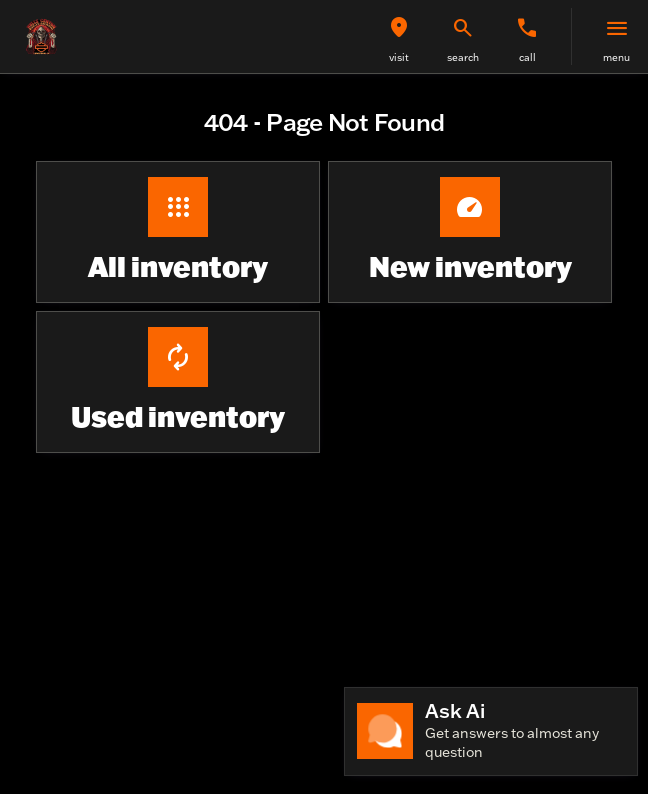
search (463, 57)
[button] (399, 36)
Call (527, 57)
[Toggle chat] (491, 731)
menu (616, 57)
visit (399, 57)
